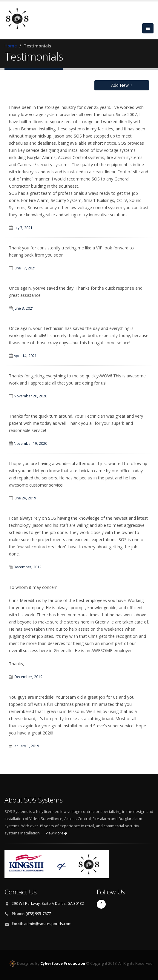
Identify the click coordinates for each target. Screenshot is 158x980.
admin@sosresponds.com (48, 924)
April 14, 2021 (25, 356)
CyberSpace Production (63, 963)
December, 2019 (28, 567)
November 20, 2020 (30, 396)
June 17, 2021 (25, 268)
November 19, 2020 (30, 443)
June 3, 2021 (24, 308)
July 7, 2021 (23, 228)
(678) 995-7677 (38, 914)
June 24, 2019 (25, 498)
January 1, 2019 (26, 746)
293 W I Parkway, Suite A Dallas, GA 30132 (48, 903)
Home (11, 46)
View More (56, 833)
